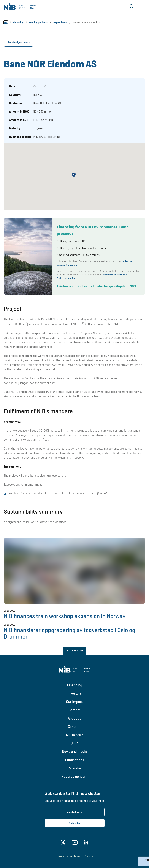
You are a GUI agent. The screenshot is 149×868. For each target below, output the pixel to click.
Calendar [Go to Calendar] (74, 768)
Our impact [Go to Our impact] (74, 702)
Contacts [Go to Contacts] (75, 727)
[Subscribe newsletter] (75, 823)
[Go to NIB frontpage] (20, 8)
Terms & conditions (68, 856)
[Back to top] (75, 651)
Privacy (88, 856)
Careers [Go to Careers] (74, 710)
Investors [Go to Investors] (75, 693)
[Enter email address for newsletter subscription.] (75, 812)
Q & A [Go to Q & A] (75, 743)
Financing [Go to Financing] (75, 685)
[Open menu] (140, 7)
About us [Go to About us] (74, 718)
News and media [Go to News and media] (74, 751)
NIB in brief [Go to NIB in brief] (74, 735)
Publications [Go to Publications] (74, 760)
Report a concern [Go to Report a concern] (75, 776)
